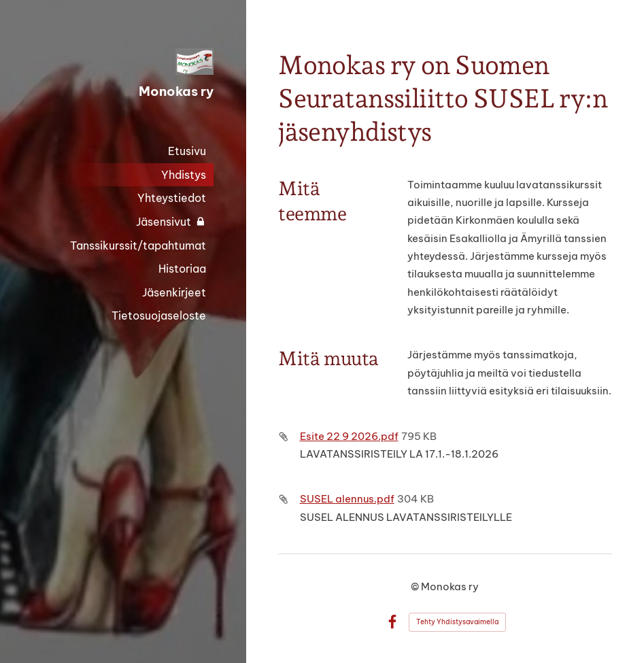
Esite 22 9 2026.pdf (349, 436)
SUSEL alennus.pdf (347, 499)
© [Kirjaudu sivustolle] (416, 586)
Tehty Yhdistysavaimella (457, 622)
